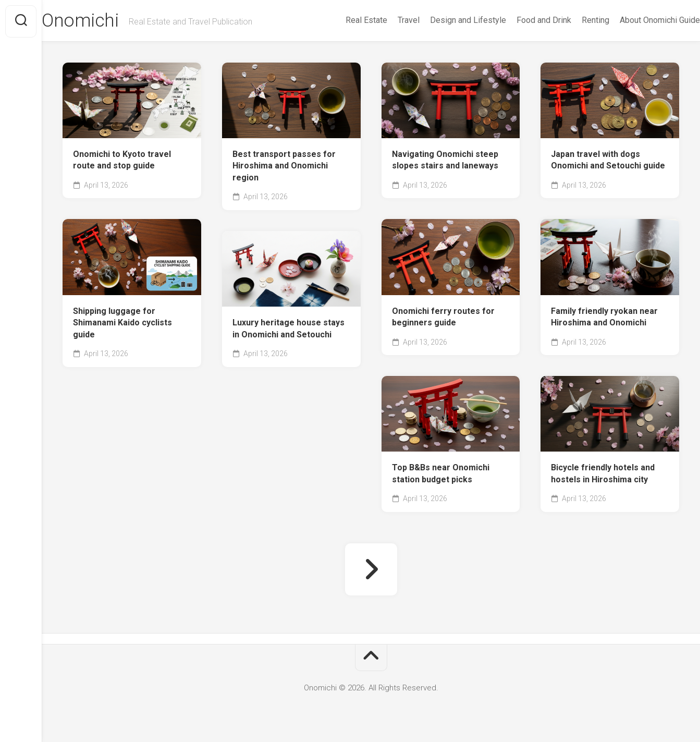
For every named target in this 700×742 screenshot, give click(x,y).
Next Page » (371, 570)
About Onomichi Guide (639, 20)
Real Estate (346, 20)
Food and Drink (523, 20)
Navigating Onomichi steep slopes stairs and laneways (445, 161)
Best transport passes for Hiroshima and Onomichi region (284, 167)
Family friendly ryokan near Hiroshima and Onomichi (604, 318)
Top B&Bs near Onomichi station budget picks (441, 475)
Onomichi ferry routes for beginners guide (443, 318)
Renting (575, 20)
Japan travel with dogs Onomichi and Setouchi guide (608, 161)
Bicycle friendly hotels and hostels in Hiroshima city (603, 475)
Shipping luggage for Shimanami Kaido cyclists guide (122, 324)
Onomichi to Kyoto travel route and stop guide (122, 161)
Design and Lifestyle (447, 20)
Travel (388, 20)
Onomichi (101, 21)
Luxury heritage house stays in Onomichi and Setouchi (288, 330)
